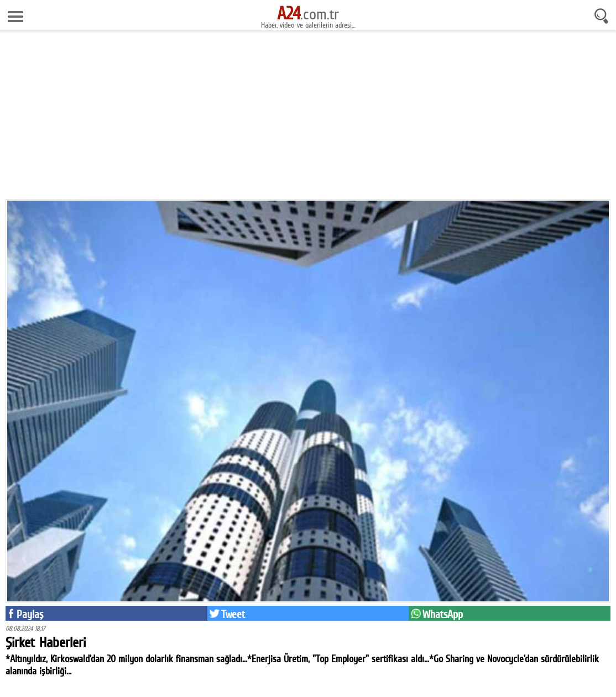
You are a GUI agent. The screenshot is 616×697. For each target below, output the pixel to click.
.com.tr (308, 14)
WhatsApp (443, 614)
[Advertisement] (308, 119)
